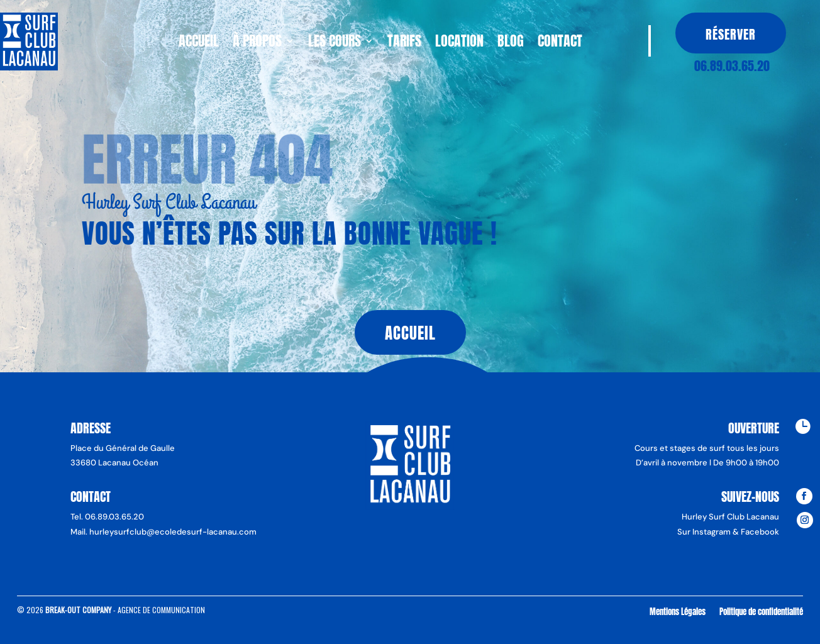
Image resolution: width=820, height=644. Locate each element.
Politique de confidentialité (761, 611)
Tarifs (404, 43)
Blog (511, 43)
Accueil (199, 43)
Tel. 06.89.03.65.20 (107, 517)
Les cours (335, 43)
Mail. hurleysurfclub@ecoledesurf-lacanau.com (163, 532)
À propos (257, 43)
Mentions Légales (678, 611)
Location (459, 43)
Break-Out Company (79, 610)
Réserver (731, 34)
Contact (560, 43)
